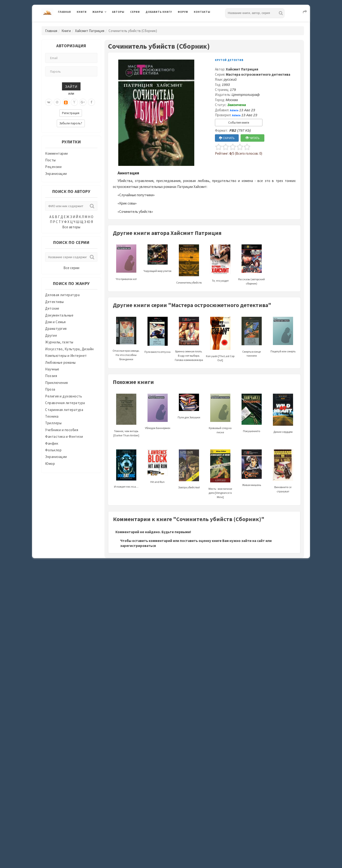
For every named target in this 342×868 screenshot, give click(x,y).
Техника (52, 416)
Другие (51, 335)
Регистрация (71, 113)
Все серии (71, 268)
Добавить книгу (159, 12)
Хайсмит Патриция (90, 31)
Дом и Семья (55, 322)
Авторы (118, 12)
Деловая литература (62, 295)
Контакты (202, 12)
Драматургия (56, 329)
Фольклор (53, 450)
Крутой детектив (229, 60)
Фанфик (52, 443)
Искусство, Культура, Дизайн (69, 349)
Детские (52, 308)
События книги (239, 123)
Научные (52, 369)
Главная (64, 12)
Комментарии (57, 153)
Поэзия (51, 376)
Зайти (71, 86)
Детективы (55, 302)
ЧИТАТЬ (253, 138)
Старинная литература (64, 410)
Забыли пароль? (71, 123)
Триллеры (53, 423)
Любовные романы (60, 362)
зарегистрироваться (138, 546)
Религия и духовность (64, 396)
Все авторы (71, 227)
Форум (183, 12)
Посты (50, 160)
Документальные (59, 315)
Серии (135, 12)
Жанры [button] (98, 12)
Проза (50, 389)
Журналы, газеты (59, 342)
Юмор (50, 464)
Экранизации (56, 174)
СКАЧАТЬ (227, 138)
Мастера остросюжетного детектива (258, 74)
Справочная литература (65, 403)
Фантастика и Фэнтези (64, 436)
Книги (82, 12)
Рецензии (53, 167)
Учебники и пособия (62, 430)
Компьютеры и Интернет (66, 356)
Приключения (57, 383)
